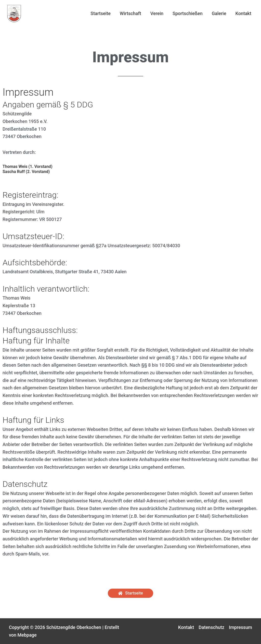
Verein (157, 13)
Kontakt (243, 13)
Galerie (219, 13)
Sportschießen (188, 13)
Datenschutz (211, 627)
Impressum (240, 627)
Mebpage (27, 635)
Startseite (101, 13)
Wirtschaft (130, 13)
